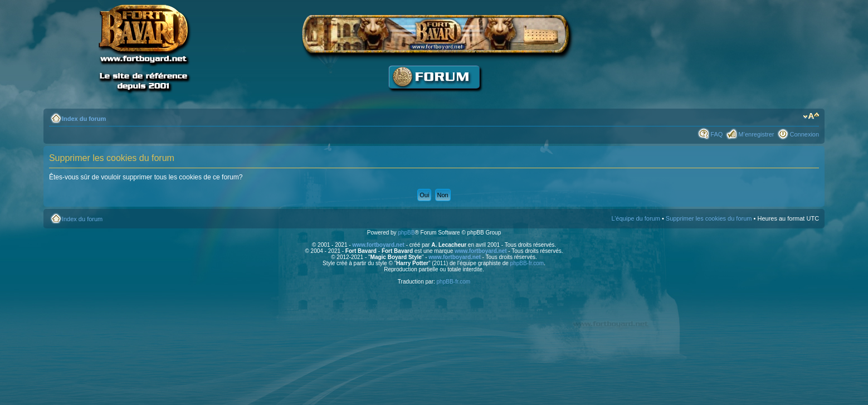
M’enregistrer (756, 134)
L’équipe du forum (635, 218)
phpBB (406, 233)
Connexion (805, 134)
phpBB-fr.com (527, 263)
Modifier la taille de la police (811, 116)
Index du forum (84, 119)
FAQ (716, 134)
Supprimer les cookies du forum (709, 218)
